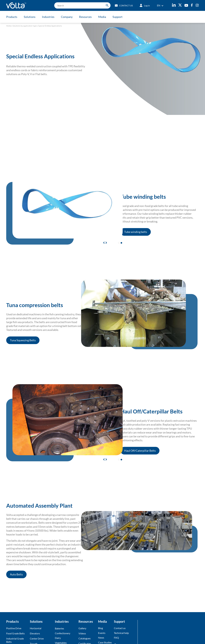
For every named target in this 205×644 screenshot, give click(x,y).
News (101, 638)
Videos (82, 633)
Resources (85, 17)
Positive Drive (14, 628)
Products (12, 17)
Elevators (35, 633)
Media (102, 17)
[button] (106, 243)
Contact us (120, 628)
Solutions (30, 17)
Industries (48, 17)
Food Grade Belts (15, 633)
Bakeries (59, 628)
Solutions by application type (25, 26)
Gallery (82, 628)
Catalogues (85, 638)
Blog (100, 628)
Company (67, 17)
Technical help (121, 633)
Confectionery (63, 633)
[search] (82, 5)
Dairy (58, 638)
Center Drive (37, 638)
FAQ (116, 638)
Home (9, 26)
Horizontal (36, 628)
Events (102, 633)
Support (117, 17)
